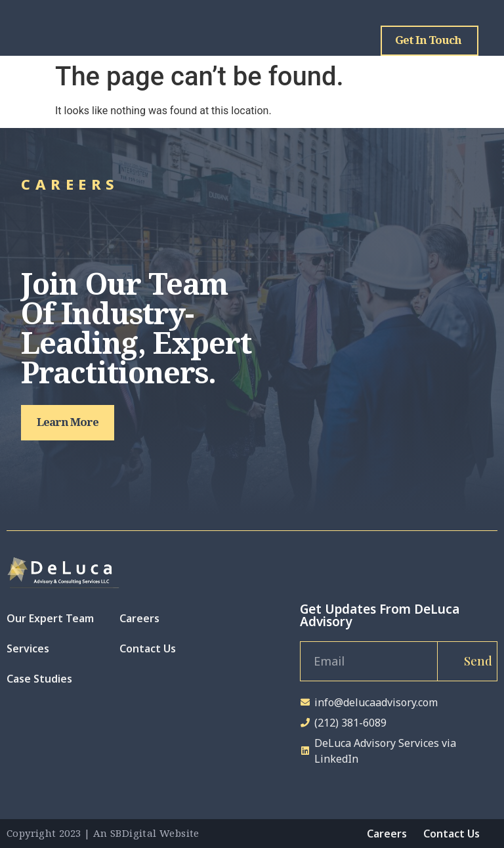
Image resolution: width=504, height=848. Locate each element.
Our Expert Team (50, 618)
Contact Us (148, 648)
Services (28, 648)
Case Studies (39, 679)
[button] (68, 423)
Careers (139, 618)
